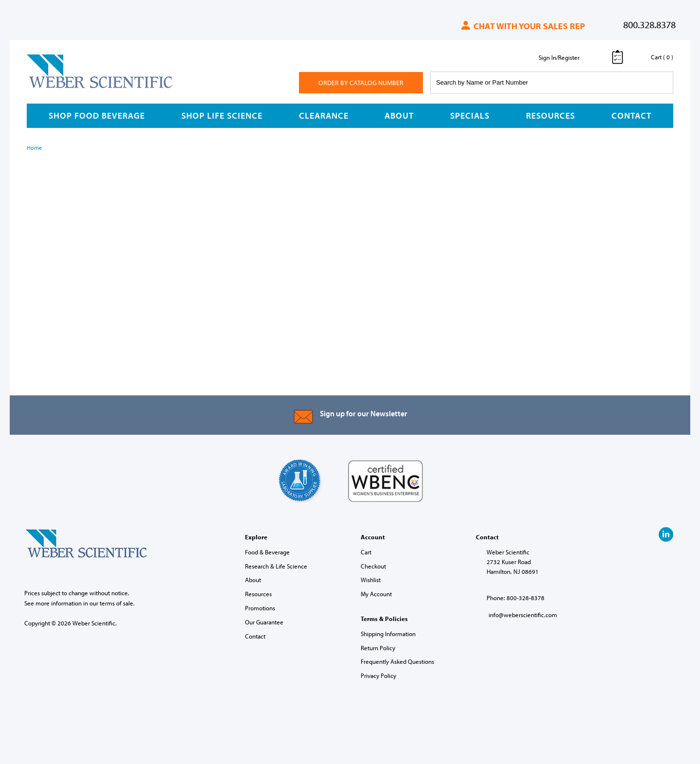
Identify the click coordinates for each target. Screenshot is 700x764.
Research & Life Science (276, 566)
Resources (551, 115)
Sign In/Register (559, 57)
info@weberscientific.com (523, 615)
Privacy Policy (378, 675)
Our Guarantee (264, 622)
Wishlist (371, 580)
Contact (631, 115)
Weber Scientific (50, 88)
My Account (376, 594)
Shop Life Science (222, 115)
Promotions (260, 608)
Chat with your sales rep (522, 26)
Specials (470, 115)
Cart (366, 552)
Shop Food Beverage (97, 115)
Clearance (324, 115)
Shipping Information (388, 634)
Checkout (373, 566)
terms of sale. (117, 603)
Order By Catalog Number (361, 83)
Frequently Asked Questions (397, 661)
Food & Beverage (267, 552)
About (399, 115)
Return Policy (378, 648)
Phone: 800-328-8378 (516, 598)
